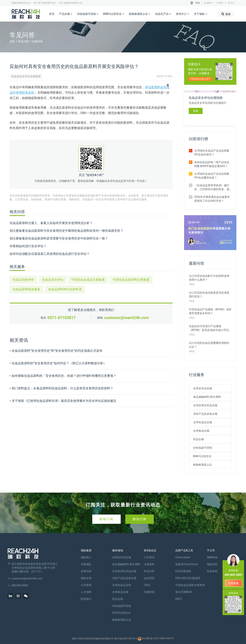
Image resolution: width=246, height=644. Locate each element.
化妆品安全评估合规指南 (26, 76)
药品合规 (199, 439)
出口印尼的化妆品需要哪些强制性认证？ (209, 345)
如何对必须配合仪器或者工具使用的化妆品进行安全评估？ (50, 254)
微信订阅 (140, 519)
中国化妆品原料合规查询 (190, 585)
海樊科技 (212, 557)
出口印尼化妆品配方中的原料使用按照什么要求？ (209, 278)
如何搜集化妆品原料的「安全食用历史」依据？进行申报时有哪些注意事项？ (64, 376)
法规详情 (37, 41)
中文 (198, 3)
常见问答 (23, 41)
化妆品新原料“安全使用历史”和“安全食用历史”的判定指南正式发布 (57, 351)
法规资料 (149, 564)
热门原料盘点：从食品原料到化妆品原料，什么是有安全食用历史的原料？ (62, 388)
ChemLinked (183, 557)
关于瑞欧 (201, 14)
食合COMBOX (184, 592)
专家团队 (86, 564)
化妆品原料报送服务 (27, 289)
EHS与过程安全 (114, 14)
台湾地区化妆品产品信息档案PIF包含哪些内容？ (212, 176)
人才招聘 (86, 592)
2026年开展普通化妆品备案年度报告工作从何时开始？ (212, 199)
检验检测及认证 (140, 14)
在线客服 (233, 583)
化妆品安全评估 (53, 280)
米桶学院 (149, 592)
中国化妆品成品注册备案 (88, 280)
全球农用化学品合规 (205, 405)
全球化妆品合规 (203, 422)
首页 (52, 14)
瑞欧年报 (86, 578)
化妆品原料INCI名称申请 (65, 289)
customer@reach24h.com (126, 318)
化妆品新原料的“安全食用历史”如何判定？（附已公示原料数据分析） (59, 363)
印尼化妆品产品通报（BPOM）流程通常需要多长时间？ (210, 311)
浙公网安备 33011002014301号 (156, 639)
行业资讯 (149, 557)
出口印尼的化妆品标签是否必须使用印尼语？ (209, 295)
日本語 (220, 3)
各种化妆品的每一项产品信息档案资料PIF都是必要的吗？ (212, 164)
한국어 (231, 3)
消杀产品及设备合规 (205, 414)
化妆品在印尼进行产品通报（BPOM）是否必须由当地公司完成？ (209, 328)
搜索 (226, 14)
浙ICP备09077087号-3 (126, 639)
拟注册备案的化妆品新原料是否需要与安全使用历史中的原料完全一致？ (59, 238)
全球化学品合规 (203, 388)
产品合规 (66, 14)
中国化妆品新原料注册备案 (131, 280)
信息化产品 (163, 14)
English (208, 3)
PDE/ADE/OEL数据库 (188, 578)
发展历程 (86, 571)
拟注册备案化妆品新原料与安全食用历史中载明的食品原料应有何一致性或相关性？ (66, 231)
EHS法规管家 (183, 571)
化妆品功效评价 (23, 280)
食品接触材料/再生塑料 (207, 397)
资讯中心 (183, 14)
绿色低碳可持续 (88, 14)
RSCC (179, 599)
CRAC (147, 585)
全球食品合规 (201, 431)
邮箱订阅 (106, 519)
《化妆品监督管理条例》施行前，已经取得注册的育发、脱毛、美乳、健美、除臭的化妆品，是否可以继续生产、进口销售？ (212, 187)
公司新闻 (86, 585)
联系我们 (86, 599)
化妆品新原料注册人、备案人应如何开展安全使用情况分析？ (51, 223)
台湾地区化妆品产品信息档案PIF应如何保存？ (212, 153)
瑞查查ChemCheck (187, 564)
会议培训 (149, 578)
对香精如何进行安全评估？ (28, 246)
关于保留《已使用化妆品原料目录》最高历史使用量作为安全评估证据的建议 (64, 401)
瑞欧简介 (86, 557)
